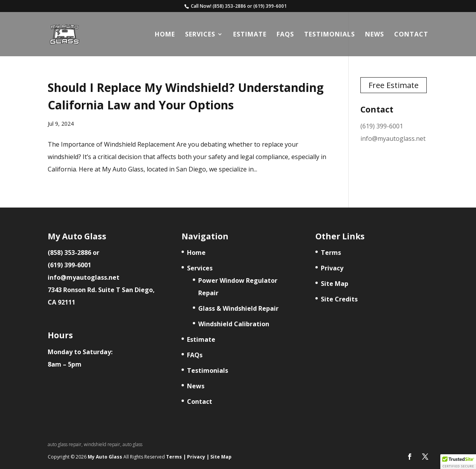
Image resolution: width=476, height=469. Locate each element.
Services (200, 35)
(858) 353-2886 (229, 6)
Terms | (176, 457)
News (375, 35)
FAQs (285, 35)
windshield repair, (103, 444)
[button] (458, 462)
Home (165, 35)
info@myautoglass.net (393, 138)
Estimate (250, 35)
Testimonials (330, 35)
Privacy (332, 268)
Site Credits (339, 299)
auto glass (132, 444)
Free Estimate (394, 85)
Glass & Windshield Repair (238, 308)
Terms (331, 253)
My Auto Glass (106, 457)
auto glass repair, (66, 444)
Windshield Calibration (234, 324)
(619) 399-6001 (270, 6)
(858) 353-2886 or (74, 253)
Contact (411, 35)
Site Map (335, 284)
